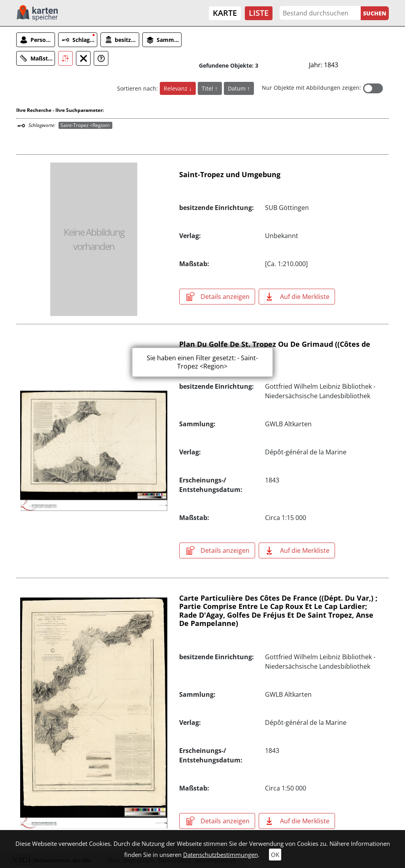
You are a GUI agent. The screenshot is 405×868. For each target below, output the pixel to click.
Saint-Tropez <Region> (85, 125)
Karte (225, 13)
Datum (238, 88)
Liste (259, 13)
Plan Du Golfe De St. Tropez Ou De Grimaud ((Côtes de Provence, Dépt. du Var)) (275, 348)
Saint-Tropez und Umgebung (230, 174)
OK (275, 855)
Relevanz (176, 88)
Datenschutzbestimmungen (220, 855)
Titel (208, 88)
